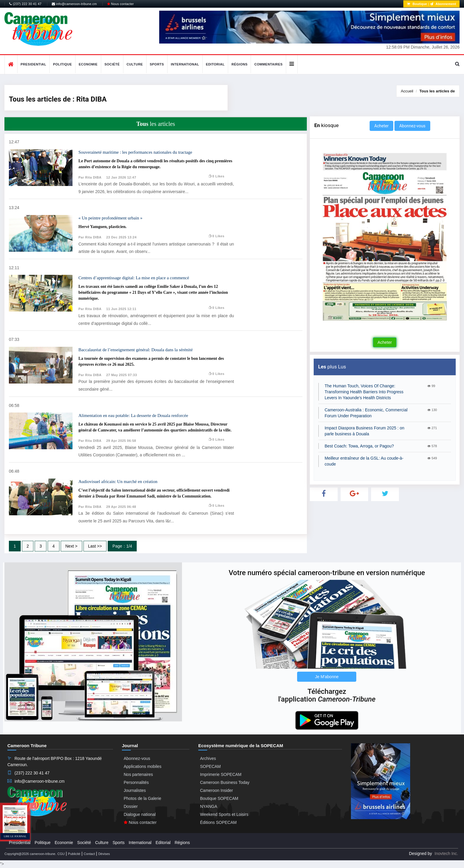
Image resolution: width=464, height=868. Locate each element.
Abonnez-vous (412, 126)
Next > (71, 546)
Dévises (104, 854)
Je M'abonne (327, 677)
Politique (62, 64)
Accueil (407, 91)
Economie (88, 64)
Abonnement (443, 4)
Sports (157, 64)
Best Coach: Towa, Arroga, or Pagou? (359, 446)
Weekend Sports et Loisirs (224, 814)
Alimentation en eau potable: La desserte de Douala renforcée (133, 415)
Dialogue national (140, 814)
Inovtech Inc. (446, 853)
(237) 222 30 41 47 (25, 4)
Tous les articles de (437, 91)
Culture (135, 64)
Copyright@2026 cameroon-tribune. (30, 854)
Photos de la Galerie (142, 798)
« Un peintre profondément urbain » (110, 218)
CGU (61, 854)
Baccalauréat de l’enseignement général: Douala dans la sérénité (136, 350)
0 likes (216, 176)
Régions (239, 64)
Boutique (417, 4)
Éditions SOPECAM (218, 822)
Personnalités (136, 782)
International (185, 64)
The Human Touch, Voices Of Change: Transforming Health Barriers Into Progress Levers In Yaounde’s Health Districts (364, 392)
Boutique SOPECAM (219, 798)
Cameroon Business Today (225, 782)
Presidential (34, 64)
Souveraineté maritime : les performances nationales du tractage (135, 152)
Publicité (74, 854)
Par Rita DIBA (90, 177)
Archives (208, 758)
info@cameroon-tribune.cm (74, 4)
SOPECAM (210, 766)
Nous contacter (120, 4)
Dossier (131, 806)
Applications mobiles (143, 766)
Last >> (95, 546)
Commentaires (268, 64)
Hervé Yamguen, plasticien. (103, 227)
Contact (89, 854)
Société (112, 64)
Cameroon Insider (216, 790)
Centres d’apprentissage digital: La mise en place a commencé (134, 278)
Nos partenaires (138, 774)
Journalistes (135, 790)
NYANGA (209, 806)
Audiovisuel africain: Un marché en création (118, 482)
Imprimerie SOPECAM (221, 774)
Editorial (215, 64)
